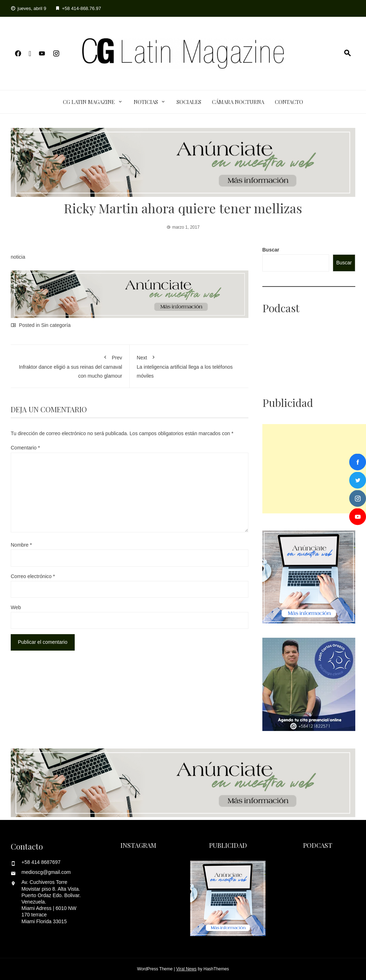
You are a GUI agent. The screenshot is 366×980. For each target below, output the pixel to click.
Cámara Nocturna (238, 102)
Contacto (289, 102)
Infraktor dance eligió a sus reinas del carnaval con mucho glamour (70, 365)
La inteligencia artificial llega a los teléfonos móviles (189, 365)
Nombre (21, 545)
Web (16, 607)
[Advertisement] (314, 469)
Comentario (25, 448)
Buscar (271, 250)
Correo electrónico (33, 576)
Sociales (189, 102)
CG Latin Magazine (89, 102)
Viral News (186, 969)
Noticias (146, 102)
